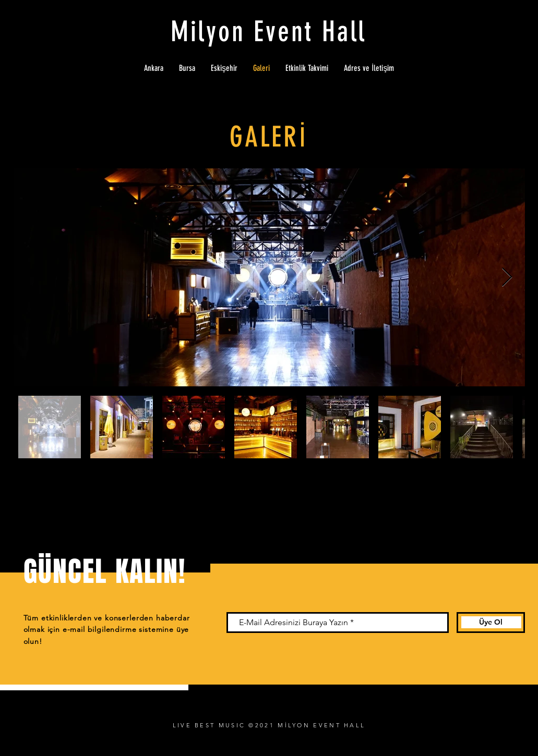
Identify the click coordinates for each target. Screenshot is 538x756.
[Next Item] (507, 278)
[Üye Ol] (491, 623)
